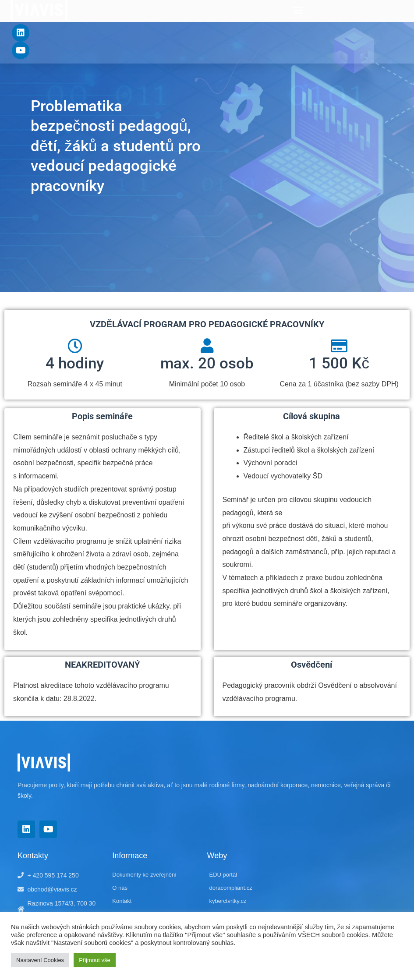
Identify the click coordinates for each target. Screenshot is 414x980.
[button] (298, 10)
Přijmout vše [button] (95, 960)
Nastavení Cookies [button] (40, 960)
